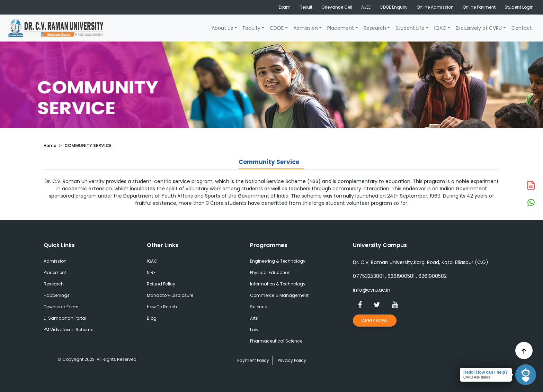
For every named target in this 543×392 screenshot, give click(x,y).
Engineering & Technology (278, 261)
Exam (285, 7)
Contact (522, 28)
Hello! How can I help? (486, 372)
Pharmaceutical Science (276, 341)
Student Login (519, 7)
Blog (152, 318)
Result (306, 7)
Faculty (252, 28)
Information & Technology (278, 284)
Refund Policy (161, 284)
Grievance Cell (337, 7)
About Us (222, 28)
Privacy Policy (292, 360)
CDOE (277, 28)
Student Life (410, 28)
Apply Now (375, 321)
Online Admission (435, 7)
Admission (306, 28)
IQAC (440, 28)
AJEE (366, 7)
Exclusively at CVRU (479, 28)
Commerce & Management (279, 295)
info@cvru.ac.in (372, 290)
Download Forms (62, 307)
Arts (254, 318)
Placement (341, 28)
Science (259, 307)
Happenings (57, 295)
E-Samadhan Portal (65, 318)
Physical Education (270, 272)
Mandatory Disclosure (170, 295)
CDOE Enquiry (394, 7)
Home (50, 145)
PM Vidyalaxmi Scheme (68, 330)
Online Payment (479, 7)
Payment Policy (253, 360)
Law (254, 330)
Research (375, 28)
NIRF (151, 272)
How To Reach (162, 307)
